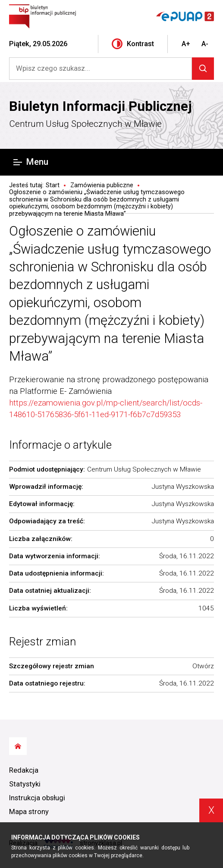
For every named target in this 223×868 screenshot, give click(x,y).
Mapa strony (29, 812)
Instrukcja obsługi (37, 798)
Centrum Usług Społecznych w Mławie (85, 124)
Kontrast (133, 44)
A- (205, 44)
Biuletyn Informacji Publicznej (101, 106)
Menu (31, 162)
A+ (186, 44)
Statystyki (25, 784)
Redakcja (24, 770)
